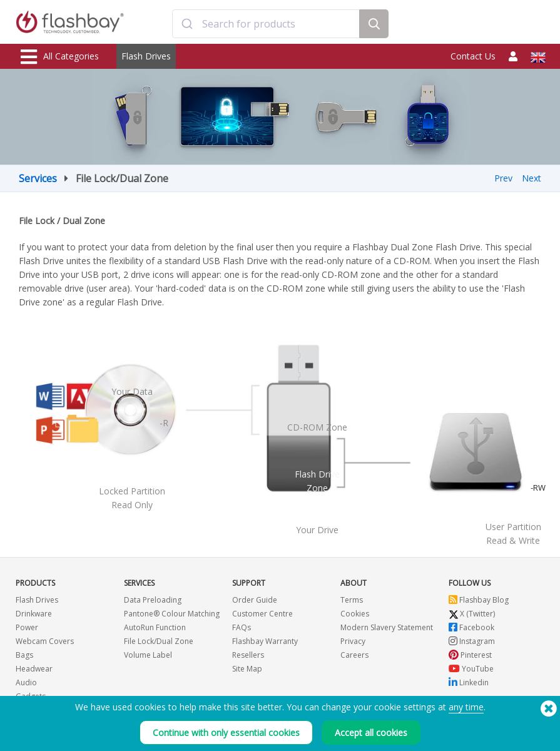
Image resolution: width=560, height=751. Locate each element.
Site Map (247, 669)
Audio (26, 682)
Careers (354, 655)
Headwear (34, 669)
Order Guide (255, 600)
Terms (352, 600)
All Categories (60, 57)
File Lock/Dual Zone (159, 641)
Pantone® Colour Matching (172, 614)
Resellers (248, 655)
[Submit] (187, 24)
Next (532, 178)
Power (27, 627)
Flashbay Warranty (265, 641)
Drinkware (34, 614)
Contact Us (473, 56)
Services (38, 178)
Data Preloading (153, 600)
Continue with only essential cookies (226, 733)
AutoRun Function (155, 627)
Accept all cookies (371, 733)
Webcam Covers (45, 641)
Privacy (353, 641)
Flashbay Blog (479, 600)
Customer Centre (262, 614)
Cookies (355, 614)
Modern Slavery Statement (387, 627)
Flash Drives (146, 56)
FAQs (242, 627)
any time (466, 707)
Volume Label (148, 655)
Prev (503, 178)
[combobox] (266, 24)
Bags (24, 655)
